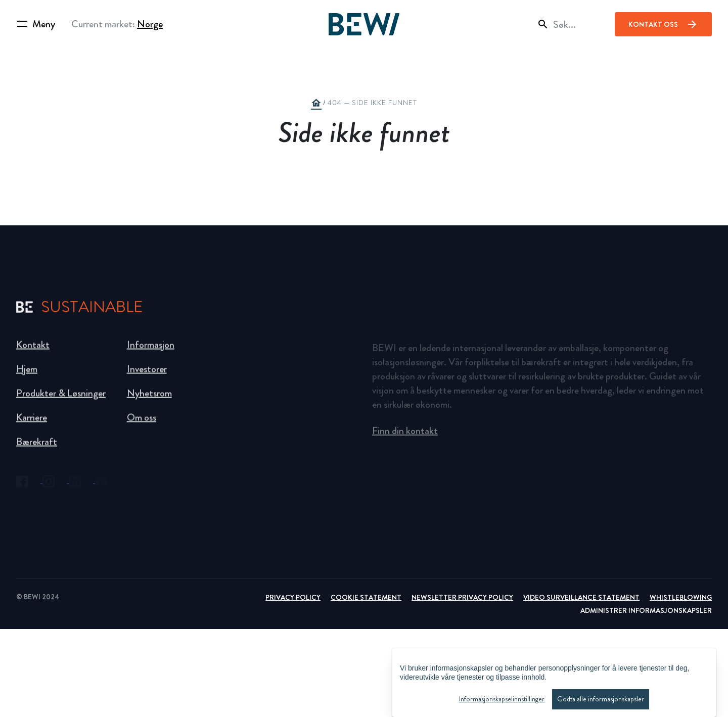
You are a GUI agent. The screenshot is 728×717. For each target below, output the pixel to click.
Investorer (147, 374)
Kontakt (33, 349)
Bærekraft (37, 446)
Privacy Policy (293, 597)
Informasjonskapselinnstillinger (502, 702)
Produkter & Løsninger (61, 398)
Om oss (142, 422)
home (316, 103)
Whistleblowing (681, 597)
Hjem (27, 374)
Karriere (32, 422)
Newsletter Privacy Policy (462, 597)
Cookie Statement (366, 597)
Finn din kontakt (405, 435)
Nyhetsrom (149, 398)
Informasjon (151, 349)
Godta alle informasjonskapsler (601, 702)
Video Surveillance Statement (581, 597)
